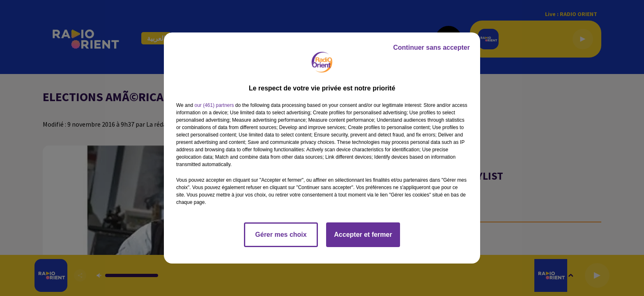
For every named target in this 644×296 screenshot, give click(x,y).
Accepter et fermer (363, 235)
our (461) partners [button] (214, 105)
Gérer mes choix (281, 235)
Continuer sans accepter (431, 47)
